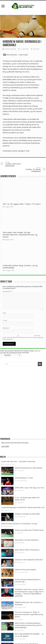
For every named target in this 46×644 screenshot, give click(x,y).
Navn (4, 313)
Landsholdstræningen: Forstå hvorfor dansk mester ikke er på (23, 507)
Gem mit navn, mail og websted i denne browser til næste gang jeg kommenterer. (23, 337)
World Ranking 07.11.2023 (24, 478)
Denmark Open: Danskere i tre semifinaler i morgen (19, 524)
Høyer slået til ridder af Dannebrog (27, 550)
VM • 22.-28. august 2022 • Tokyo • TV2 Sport (22, 204)
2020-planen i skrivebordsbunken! (27, 540)
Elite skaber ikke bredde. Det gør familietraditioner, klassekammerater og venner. (20, 235)
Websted (6, 328)
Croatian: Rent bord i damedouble (18, 164)
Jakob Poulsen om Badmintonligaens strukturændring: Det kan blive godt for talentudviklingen (28, 625)
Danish (6, 355)
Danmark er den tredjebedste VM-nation (29, 560)
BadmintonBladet (10, 49)
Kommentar (7, 291)
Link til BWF (5, 446)
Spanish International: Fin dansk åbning (28, 468)
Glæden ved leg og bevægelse (25, 570)
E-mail (5, 320)
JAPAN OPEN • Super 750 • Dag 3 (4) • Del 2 (30, 488)
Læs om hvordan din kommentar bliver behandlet (20, 352)
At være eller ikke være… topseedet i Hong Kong (18, 461)
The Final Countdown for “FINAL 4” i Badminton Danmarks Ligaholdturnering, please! (29, 614)
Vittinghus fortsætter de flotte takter (27, 514)
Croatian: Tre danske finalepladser (28, 170)
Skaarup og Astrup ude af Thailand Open (29, 530)
